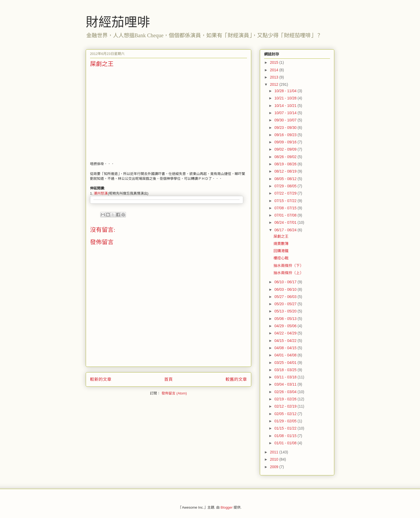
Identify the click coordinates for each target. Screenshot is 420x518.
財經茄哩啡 (118, 22)
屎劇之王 (281, 236)
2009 (275, 467)
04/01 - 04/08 (286, 355)
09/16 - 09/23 (286, 135)
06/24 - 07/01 (286, 222)
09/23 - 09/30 (286, 128)
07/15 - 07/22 (286, 201)
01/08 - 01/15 (286, 436)
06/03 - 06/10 (286, 289)
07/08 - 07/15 (286, 208)
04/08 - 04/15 (286, 348)
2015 (275, 62)
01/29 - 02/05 (286, 421)
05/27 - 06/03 (286, 297)
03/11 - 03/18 (286, 377)
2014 (275, 70)
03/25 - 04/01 (286, 363)
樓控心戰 (281, 258)
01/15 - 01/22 (286, 428)
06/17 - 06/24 (286, 230)
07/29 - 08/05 (286, 186)
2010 (275, 459)
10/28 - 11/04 (286, 91)
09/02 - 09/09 (286, 149)
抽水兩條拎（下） (288, 266)
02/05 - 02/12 (286, 414)
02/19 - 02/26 (286, 399)
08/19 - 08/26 (286, 164)
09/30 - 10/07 (286, 120)
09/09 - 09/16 (286, 142)
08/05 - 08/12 (286, 179)
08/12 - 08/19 (286, 171)
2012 (275, 84)
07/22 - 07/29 (286, 193)
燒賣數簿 (281, 244)
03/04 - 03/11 (286, 384)
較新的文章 (101, 379)
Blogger (227, 507)
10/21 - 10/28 (286, 98)
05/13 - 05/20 (286, 311)
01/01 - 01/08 (286, 443)
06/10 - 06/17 (286, 282)
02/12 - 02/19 (286, 406)
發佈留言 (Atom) (174, 393)
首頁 (168, 379)
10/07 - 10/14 (286, 113)
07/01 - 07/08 (286, 215)
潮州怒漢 (101, 193)
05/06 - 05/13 (286, 319)
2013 (275, 77)
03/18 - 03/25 (286, 370)
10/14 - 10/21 (286, 106)
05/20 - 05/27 (286, 304)
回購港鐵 (281, 251)
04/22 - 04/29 (286, 333)
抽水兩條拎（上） (288, 273)
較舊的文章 (236, 379)
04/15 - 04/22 (286, 341)
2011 (275, 452)
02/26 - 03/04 (286, 392)
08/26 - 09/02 (286, 157)
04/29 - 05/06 (286, 326)
